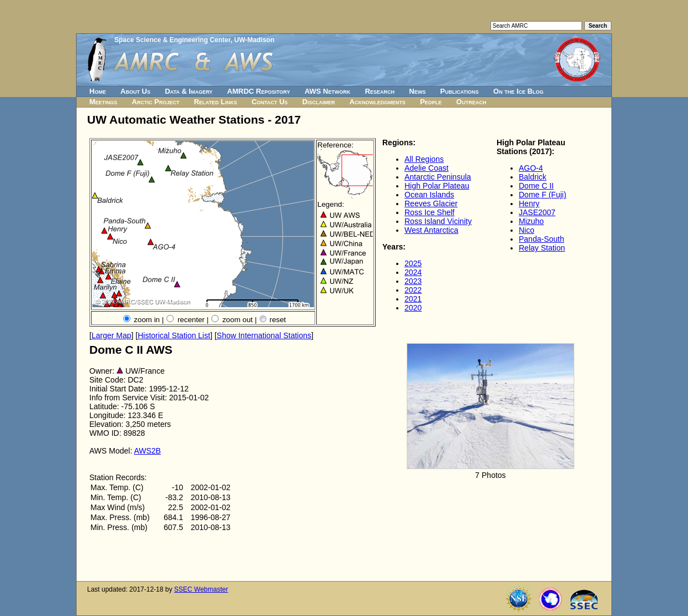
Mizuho (531, 221)
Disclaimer (319, 102)
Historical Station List (174, 335)
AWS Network (328, 91)
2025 (413, 263)
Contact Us (269, 102)
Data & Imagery (189, 91)
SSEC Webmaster (201, 589)
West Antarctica (431, 230)
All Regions (424, 159)
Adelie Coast (426, 168)
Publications (459, 91)
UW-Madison (254, 40)
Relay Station (542, 248)
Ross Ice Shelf (429, 212)
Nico (527, 230)
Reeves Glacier (431, 203)
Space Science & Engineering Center (172, 40)
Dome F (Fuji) (543, 195)
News (417, 91)
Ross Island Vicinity (438, 221)
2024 (413, 272)
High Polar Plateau (437, 186)
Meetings (103, 102)
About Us (135, 91)
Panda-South (542, 239)
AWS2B (147, 451)
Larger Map (112, 335)
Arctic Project (156, 102)
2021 (413, 299)
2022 (413, 290)
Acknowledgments (378, 102)
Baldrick (533, 177)
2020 (413, 308)
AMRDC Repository (258, 91)
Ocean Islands (429, 195)
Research (380, 91)
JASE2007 (537, 212)
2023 (413, 281)
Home (98, 91)
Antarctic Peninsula (438, 177)
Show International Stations (264, 335)
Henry (529, 203)
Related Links (215, 102)
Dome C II (536, 186)
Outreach (471, 102)
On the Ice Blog (518, 91)
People (431, 102)
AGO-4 (531, 168)
